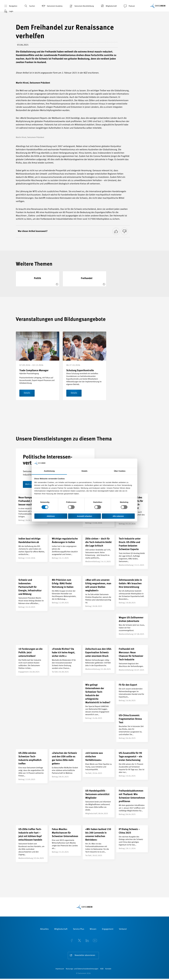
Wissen (93, 929)
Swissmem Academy (52, 6)
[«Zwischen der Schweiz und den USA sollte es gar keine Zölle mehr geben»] (65, 765)
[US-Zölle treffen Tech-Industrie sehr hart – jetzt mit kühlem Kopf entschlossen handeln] (32, 844)
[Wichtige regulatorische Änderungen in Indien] (65, 548)
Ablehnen (51, 516)
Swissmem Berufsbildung (81, 6)
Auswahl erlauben (84, 516)
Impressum (60, 970)
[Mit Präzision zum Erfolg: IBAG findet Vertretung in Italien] (65, 591)
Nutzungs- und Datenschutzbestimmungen (82, 970)
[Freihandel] (84, 279)
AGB (102, 970)
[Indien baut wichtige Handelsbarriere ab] (32, 548)
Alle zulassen (118, 516)
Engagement (108, 929)
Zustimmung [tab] (49, 471)
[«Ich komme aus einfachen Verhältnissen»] (99, 763)
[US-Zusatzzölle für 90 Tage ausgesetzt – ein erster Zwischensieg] (132, 765)
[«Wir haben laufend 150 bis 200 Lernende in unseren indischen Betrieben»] (99, 843)
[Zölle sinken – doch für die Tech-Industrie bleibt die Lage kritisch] (99, 550)
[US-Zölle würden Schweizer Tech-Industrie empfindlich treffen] (32, 766)
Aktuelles (44, 929)
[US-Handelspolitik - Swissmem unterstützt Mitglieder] (99, 802)
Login (8, 11)
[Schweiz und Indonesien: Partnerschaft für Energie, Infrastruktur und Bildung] (32, 594)
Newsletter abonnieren (85, 956)
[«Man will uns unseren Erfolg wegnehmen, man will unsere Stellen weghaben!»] (99, 593)
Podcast (129, 6)
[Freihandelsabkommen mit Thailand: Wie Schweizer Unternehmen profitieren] (132, 803)
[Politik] (38, 279)
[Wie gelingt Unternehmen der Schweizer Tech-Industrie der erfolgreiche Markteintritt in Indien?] (99, 702)
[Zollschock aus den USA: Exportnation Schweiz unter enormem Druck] (99, 659)
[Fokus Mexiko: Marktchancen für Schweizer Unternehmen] (65, 841)
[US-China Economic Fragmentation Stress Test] (132, 727)
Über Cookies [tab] (120, 471)
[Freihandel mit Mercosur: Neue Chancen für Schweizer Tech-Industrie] (132, 660)
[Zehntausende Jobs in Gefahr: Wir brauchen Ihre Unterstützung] (132, 591)
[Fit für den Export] (132, 693)
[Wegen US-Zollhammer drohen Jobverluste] (132, 626)
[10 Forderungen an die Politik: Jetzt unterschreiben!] (32, 661)
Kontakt (108, 970)
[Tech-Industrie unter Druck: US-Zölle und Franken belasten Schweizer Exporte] (132, 552)
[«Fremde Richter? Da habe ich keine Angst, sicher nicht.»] (65, 661)
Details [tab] (84, 471)
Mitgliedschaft (108, 6)
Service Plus (79, 929)
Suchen (29, 6)
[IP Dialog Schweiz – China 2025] (132, 839)
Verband (123, 929)
